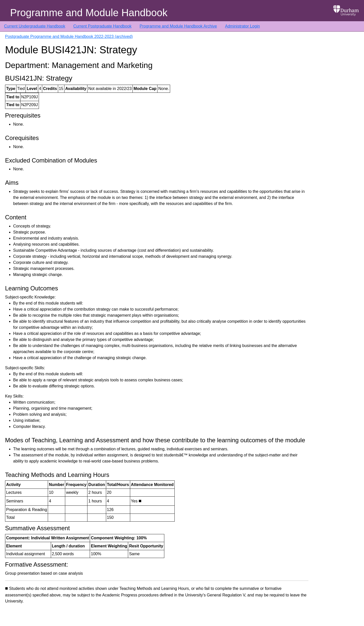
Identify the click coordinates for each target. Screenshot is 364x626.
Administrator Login (242, 26)
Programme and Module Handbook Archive (178, 26)
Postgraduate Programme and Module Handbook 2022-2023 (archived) (69, 37)
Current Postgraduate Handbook (102, 26)
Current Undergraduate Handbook (35, 26)
